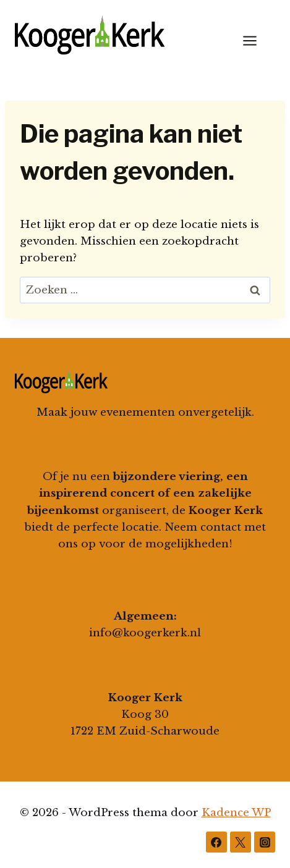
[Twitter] (241, 842)
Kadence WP (236, 813)
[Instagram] (265, 842)
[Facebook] (216, 842)
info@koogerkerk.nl (145, 633)
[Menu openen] (256, 40)
